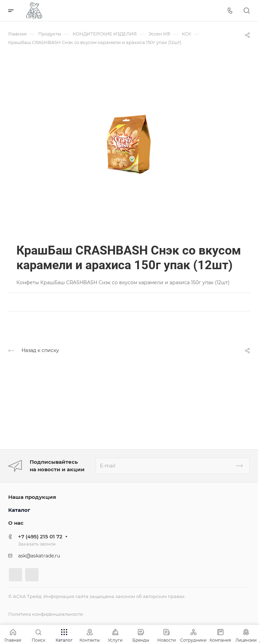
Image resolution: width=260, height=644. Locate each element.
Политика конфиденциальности (46, 614)
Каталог (19, 510)
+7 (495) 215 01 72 (40, 536)
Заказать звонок (37, 544)
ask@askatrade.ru (39, 556)
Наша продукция (32, 497)
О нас (16, 523)
